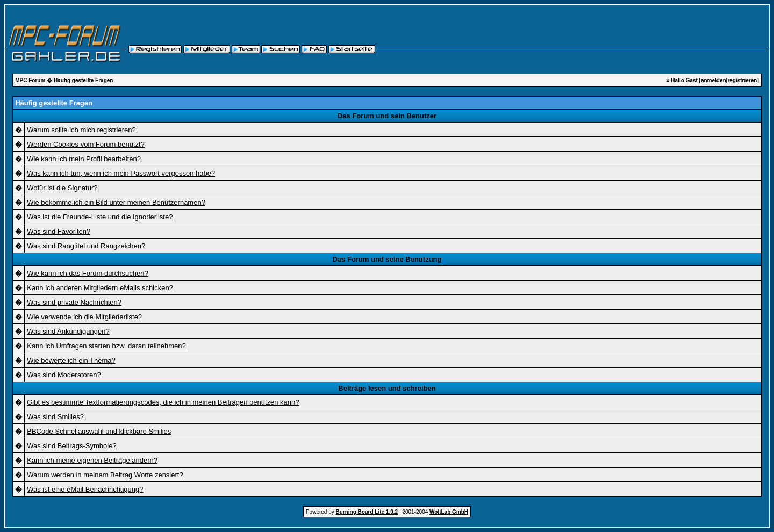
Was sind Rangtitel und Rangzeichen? (86, 246)
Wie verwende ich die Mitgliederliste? (84, 317)
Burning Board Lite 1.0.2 (367, 512)
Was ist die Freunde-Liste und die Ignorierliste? (100, 217)
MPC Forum (30, 80)
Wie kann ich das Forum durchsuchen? (87, 273)
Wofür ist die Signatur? (62, 188)
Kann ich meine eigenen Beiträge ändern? (92, 460)
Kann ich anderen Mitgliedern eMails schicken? (100, 288)
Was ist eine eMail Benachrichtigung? (85, 489)
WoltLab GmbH (449, 512)
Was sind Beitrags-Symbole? (71, 446)
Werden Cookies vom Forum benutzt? (86, 144)
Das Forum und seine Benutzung (387, 259)
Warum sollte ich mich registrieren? (81, 130)
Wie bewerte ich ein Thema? (71, 360)
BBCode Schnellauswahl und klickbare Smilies (99, 431)
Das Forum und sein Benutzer (387, 116)
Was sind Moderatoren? (64, 375)
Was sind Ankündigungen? (68, 331)
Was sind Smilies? (55, 417)
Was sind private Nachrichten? (74, 302)
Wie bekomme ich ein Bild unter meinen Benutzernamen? (116, 202)
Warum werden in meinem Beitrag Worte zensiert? (105, 475)
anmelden (714, 80)
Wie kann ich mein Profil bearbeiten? (84, 159)
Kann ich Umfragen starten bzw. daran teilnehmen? (106, 346)
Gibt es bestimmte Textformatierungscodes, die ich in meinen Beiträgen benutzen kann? (163, 402)
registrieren (742, 80)
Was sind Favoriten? (59, 231)
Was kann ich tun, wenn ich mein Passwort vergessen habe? (121, 173)
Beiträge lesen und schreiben (387, 388)
